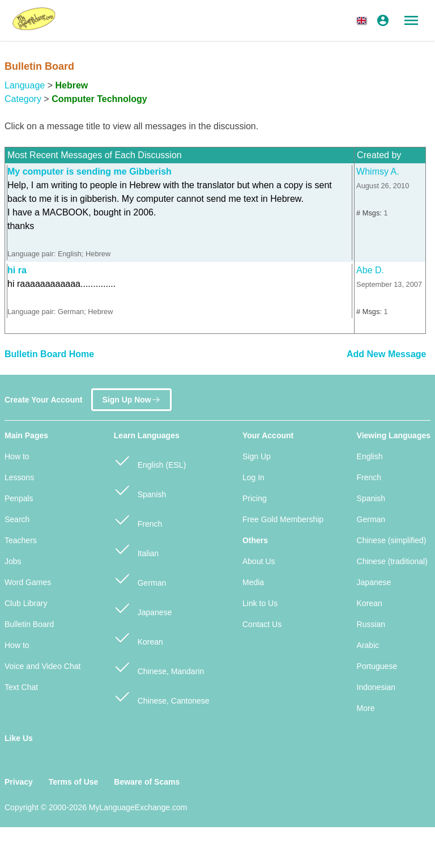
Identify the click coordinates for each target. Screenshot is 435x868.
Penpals (19, 498)
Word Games (28, 582)
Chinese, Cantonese (162, 696)
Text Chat (21, 687)
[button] (364, 20)
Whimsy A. (378, 172)
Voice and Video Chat (42, 666)
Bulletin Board (29, 624)
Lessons (19, 477)
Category (23, 99)
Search (17, 519)
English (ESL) (150, 460)
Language (25, 85)
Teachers (21, 540)
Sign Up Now (131, 395)
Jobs (13, 561)
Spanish (140, 490)
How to (17, 456)
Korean (138, 637)
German (140, 578)
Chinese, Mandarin (159, 666)
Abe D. (370, 270)
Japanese (143, 607)
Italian (136, 549)
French (138, 519)
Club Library (26, 603)
